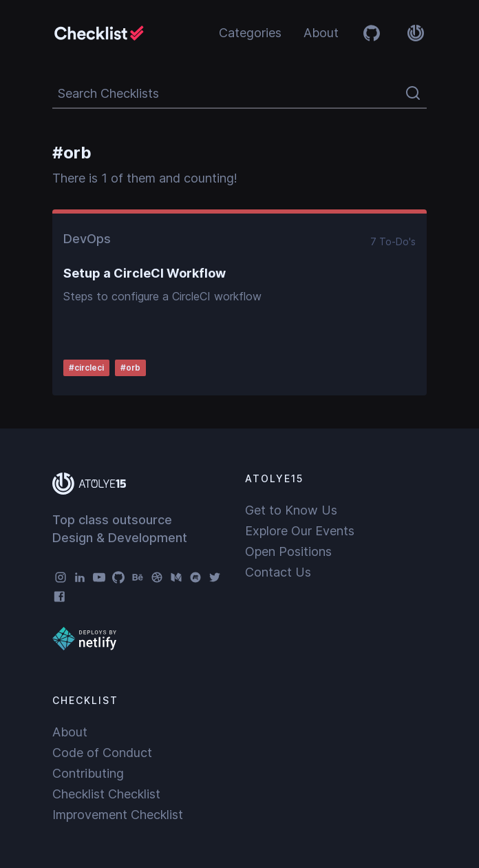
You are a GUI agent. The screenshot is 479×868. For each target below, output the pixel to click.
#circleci (86, 368)
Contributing (88, 773)
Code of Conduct (102, 753)
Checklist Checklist (106, 794)
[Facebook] (61, 597)
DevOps (87, 239)
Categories (250, 33)
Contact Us (278, 572)
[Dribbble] (157, 577)
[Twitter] (215, 577)
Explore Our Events (300, 531)
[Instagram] (61, 577)
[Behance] (138, 577)
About (321, 33)
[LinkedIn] (80, 577)
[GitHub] (118, 577)
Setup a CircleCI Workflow (145, 273)
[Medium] (176, 577)
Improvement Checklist (118, 815)
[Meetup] (195, 577)
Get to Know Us (291, 510)
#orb (130, 368)
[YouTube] (99, 577)
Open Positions (288, 551)
